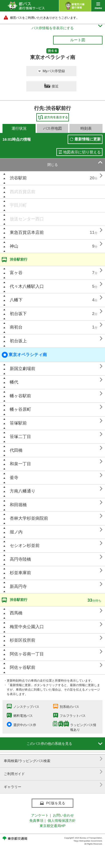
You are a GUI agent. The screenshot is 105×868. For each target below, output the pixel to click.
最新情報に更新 (88, 139)
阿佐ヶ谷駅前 (23, 667)
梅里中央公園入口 (27, 627)
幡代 (14, 382)
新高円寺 (18, 587)
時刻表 (86, 128)
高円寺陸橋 (20, 559)
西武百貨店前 (23, 192)
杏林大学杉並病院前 (29, 518)
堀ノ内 (16, 532)
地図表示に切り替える (82, 152)
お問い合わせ (63, 815)
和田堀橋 (18, 505)
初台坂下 (18, 314)
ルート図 (78, 40)
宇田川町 (18, 205)
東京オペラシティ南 (24, 355)
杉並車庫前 (20, 573)
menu (98, 6)
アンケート (40, 815)
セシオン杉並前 (25, 546)
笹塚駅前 (18, 423)
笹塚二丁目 (20, 437)
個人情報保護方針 (62, 821)
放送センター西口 (27, 219)
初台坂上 (18, 341)
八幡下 (16, 300)
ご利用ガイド (53, 772)
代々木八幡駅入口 (27, 286)
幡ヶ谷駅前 (20, 396)
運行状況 (19, 128)
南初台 (16, 327)
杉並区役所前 (23, 640)
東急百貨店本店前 (27, 232)
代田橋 (16, 450)
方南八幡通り (23, 491)
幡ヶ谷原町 (20, 409)
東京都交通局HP (52, 826)
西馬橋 (16, 613)
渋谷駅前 (18, 178)
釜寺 (14, 478)
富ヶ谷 (16, 273)
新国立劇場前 (23, 369)
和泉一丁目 (20, 464)
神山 (14, 246)
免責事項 (36, 821)
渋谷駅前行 (19, 259)
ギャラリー (53, 785)
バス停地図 (52, 128)
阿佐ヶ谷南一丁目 (27, 654)
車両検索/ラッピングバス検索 (53, 759)
